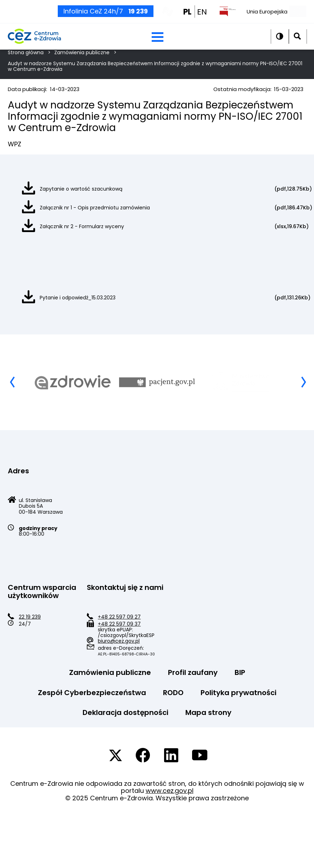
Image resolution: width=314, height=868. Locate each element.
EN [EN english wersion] (202, 17)
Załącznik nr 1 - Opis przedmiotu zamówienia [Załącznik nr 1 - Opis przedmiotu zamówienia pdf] (95, 208)
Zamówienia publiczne (110, 672)
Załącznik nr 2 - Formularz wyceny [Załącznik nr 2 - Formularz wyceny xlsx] (82, 226)
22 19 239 (30, 617)
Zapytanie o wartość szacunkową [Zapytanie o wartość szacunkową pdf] (81, 189)
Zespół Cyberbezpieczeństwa (92, 693)
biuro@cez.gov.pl (119, 641)
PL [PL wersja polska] (187, 17)
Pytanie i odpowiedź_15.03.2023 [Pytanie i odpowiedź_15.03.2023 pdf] (78, 298)
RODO (173, 693)
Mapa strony (208, 712)
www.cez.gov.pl (170, 791)
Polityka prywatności (239, 693)
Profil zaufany (193, 672)
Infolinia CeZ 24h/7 (106, 16)
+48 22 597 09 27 (119, 617)
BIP (240, 672)
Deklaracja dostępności (125, 712)
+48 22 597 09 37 (119, 624)
